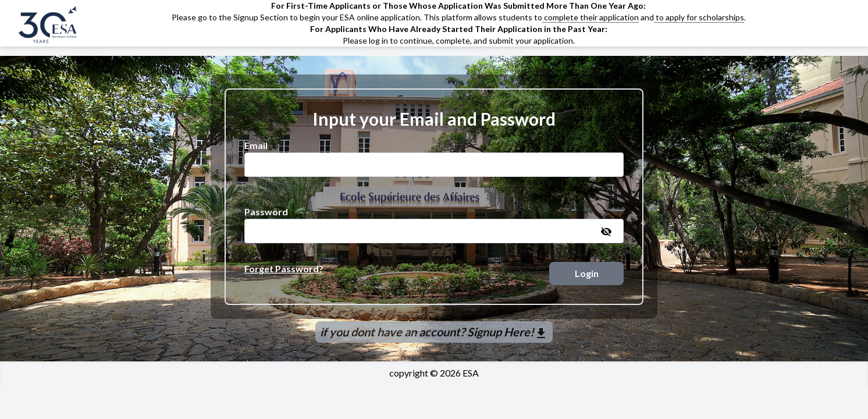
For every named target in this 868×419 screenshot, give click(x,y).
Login (587, 273)
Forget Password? (284, 269)
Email (256, 145)
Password (266, 212)
